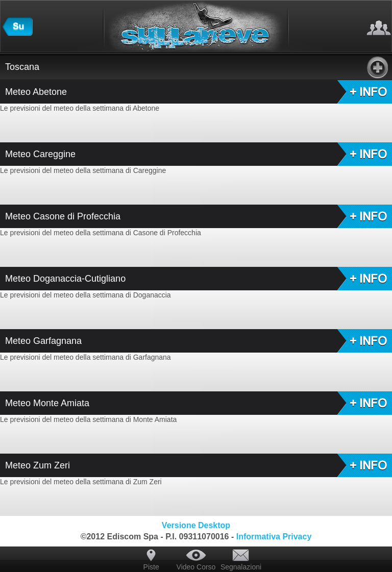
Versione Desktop (196, 525)
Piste (151, 567)
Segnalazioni (241, 567)
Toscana (197, 67)
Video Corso (196, 567)
